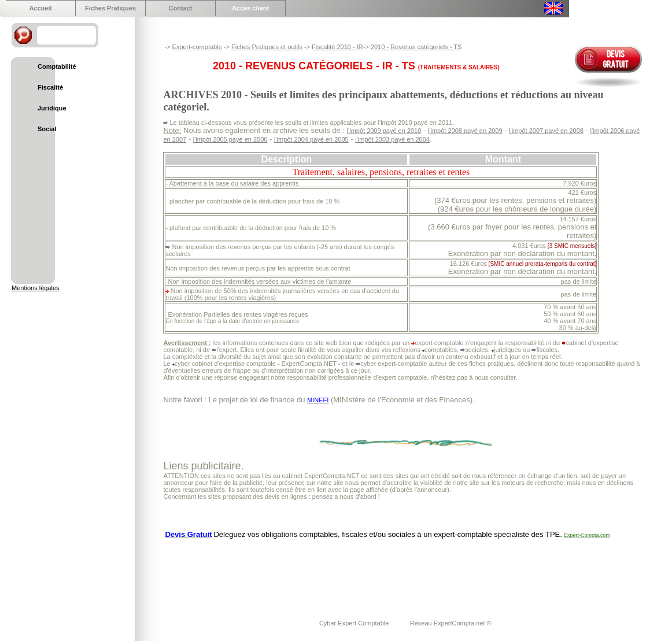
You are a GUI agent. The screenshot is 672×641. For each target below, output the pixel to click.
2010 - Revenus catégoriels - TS (416, 47)
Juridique (52, 108)
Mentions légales (36, 288)
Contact (181, 8)
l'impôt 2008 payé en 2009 (465, 131)
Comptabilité (57, 66)
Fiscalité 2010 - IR (337, 47)
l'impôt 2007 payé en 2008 (546, 131)
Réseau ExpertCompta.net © (451, 623)
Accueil (40, 8)
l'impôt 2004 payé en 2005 (311, 139)
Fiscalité (50, 87)
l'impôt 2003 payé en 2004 (392, 139)
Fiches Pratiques (110, 8)
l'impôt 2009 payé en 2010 (384, 131)
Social (47, 129)
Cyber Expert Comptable (355, 623)
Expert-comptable (197, 47)
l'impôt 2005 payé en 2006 (230, 139)
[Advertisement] (374, 572)
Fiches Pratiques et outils (267, 47)
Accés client (250, 8)
